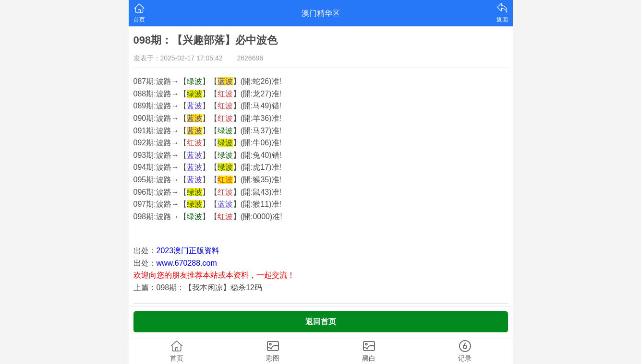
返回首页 (321, 322)
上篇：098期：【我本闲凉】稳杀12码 (198, 288)
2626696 (250, 58)
